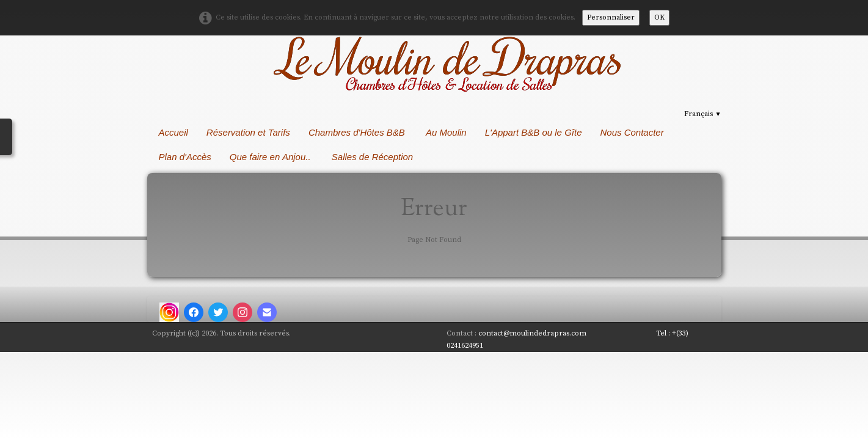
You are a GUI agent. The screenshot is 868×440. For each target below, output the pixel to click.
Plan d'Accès (185, 157)
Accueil (173, 132)
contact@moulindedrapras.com (535, 333)
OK (659, 17)
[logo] (448, 64)
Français (702, 114)
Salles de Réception (374, 157)
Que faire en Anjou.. (272, 157)
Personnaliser (611, 17)
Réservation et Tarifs (248, 132)
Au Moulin (446, 132)
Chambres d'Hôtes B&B (358, 132)
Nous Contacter (632, 132)
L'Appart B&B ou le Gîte (534, 132)
